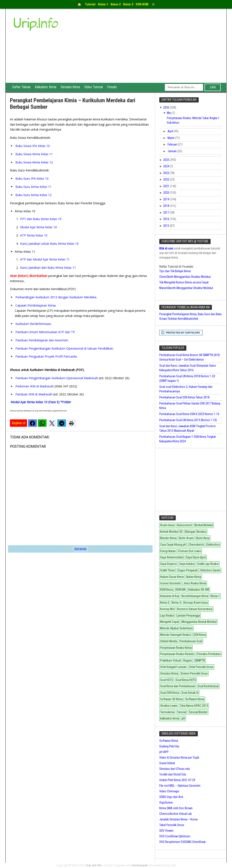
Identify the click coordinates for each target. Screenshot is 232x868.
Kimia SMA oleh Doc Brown (176, 808)
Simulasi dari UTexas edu (175, 769)
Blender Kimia (168, 538)
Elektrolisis (213, 545)
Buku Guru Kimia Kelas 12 (33, 195)
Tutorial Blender (198, 712)
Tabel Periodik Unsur (172, 825)
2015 (167, 226)
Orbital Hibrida (169, 641)
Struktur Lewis (169, 706)
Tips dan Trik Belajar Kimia (175, 271)
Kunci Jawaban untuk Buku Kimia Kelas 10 (49, 244)
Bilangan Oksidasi (196, 532)
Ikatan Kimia (194, 577)
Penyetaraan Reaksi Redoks (177, 654)
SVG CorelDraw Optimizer (175, 836)
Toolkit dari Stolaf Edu (173, 774)
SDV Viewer (166, 831)
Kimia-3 (176, 603)
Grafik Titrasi (168, 570)
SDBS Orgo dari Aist (171, 797)
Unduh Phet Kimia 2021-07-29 (177, 780)
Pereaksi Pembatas (209, 654)
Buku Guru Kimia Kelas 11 (33, 187)
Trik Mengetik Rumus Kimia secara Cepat (184, 282)
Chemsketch (196, 545)
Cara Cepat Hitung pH (173, 545)
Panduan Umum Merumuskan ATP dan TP (45, 332)
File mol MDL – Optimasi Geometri (180, 786)
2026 (167, 107)
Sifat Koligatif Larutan (173, 667)
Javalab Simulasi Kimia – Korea (178, 819)
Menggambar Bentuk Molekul (199, 622)
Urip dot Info (94, 865)
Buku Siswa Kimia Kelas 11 (34, 154)
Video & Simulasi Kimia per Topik (179, 758)
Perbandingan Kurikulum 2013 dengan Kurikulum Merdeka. (56, 297)
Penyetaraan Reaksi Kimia (176, 648)
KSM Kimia (167, 590)
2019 (167, 199)
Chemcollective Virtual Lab (176, 814)
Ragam (188, 660)
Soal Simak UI (190, 693)
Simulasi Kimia (70, 87)
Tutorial (182, 712)
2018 (167, 206)
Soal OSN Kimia (170, 693)
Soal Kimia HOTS (186, 680)
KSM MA (181, 590)
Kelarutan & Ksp (170, 596)
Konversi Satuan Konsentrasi (195, 609)
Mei (169, 113)
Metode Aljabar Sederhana (176, 628)
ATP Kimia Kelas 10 (34, 235)
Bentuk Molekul (204, 525)
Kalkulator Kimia (46, 87)
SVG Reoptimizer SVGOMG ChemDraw (182, 842)
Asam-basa (167, 525)
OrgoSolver (166, 802)
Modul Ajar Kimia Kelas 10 (39, 227)
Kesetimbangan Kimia (195, 596)
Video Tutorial (93, 87)
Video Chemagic (169, 791)
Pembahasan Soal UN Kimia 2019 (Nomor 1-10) (188, 420)
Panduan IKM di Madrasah (34, 394)
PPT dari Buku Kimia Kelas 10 (41, 219)
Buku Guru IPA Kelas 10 (32, 178)
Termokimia (167, 712)
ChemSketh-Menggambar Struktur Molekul (185, 277)
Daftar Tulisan (21, 87)
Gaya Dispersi (168, 564)
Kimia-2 (165, 603)
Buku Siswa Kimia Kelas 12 (34, 162)
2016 (167, 219)
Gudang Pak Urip (169, 746)
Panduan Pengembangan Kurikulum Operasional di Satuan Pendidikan (64, 348)
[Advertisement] (149, 50)
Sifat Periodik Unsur (201, 667)
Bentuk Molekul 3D (171, 532)
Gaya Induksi (187, 564)
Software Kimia (195, 699)
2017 (167, 213)
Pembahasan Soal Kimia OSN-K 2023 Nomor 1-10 (189, 414)
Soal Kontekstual (208, 686)
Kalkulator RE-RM (199, 590)
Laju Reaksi (167, 615)
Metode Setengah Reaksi (175, 635)
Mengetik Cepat (170, 622)
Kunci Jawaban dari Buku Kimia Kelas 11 (48, 268)
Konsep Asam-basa (196, 603)
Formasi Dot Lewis (190, 551)
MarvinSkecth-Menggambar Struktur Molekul (186, 288)
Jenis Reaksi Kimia (195, 583)
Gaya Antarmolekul (172, 557)
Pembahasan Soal (191, 641)
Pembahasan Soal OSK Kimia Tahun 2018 (184, 397)
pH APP (164, 752)
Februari (173, 144)
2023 (167, 173)
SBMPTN (200, 660)
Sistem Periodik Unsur (194, 673)
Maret (171, 138)
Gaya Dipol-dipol (196, 557)
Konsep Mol (167, 609)
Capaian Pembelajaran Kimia (35, 305)
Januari (172, 151)
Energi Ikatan (168, 551)
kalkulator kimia (170, 718)
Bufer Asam (186, 538)
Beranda (80, 549)
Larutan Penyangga (188, 615)
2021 (167, 186)
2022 (167, 179)
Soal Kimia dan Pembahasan (178, 686)
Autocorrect (184, 525)
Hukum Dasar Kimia (172, 577)
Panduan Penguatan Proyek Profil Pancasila (46, 356)
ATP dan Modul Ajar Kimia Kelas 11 (45, 259)
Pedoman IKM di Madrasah (35, 386)
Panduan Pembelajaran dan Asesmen (42, 340)
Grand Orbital (167, 763)
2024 (167, 166)
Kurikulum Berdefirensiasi (33, 324)
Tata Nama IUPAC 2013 (194, 706)
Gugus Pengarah (188, 570)
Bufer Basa (203, 538)
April (171, 131)
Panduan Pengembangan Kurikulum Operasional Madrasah (57, 378)
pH (183, 718)
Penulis (112, 87)
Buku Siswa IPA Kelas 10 (33, 146)
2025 (167, 160)
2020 (167, 193)
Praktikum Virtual (170, 660)
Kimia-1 (215, 596)
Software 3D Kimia (172, 699)
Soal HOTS (167, 680)
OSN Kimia (200, 635)
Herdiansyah (140, 865)
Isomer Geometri (170, 583)
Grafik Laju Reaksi (208, 564)
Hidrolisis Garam (210, 570)
